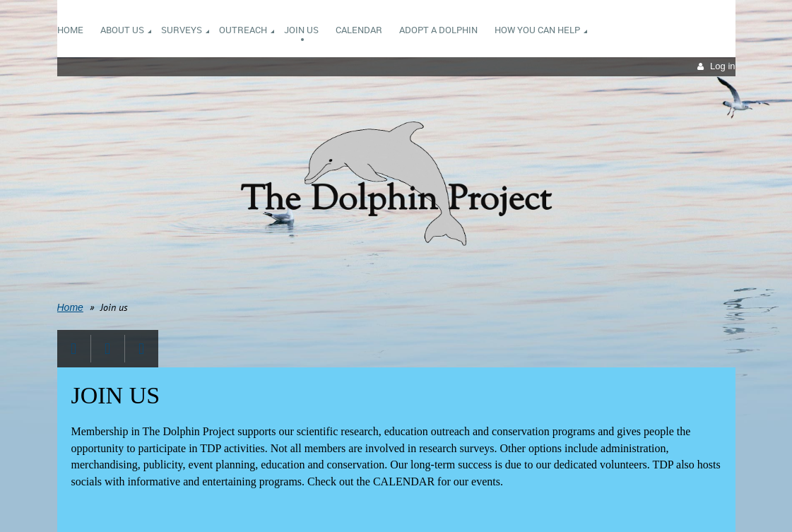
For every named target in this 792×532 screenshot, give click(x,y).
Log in (722, 66)
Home (70, 307)
